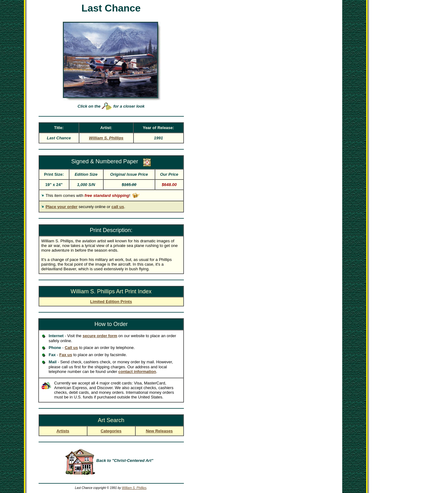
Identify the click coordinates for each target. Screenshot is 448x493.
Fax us (66, 355)
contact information (137, 372)
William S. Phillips (134, 488)
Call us (71, 348)
